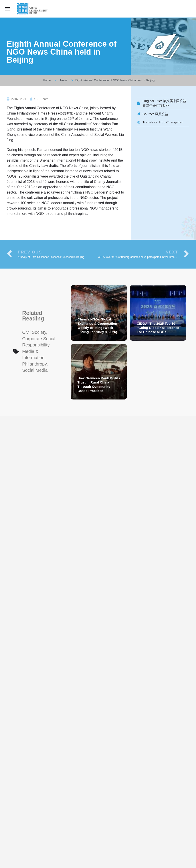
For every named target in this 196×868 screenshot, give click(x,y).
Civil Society (34, 332)
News (64, 80)
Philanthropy (34, 364)
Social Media (35, 370)
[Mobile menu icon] (8, 9)
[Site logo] (33, 9)
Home (47, 80)
